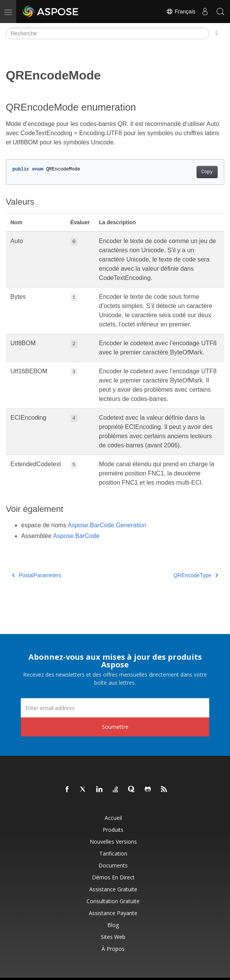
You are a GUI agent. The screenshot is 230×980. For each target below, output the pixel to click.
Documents (113, 865)
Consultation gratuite (113, 901)
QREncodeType (196, 575)
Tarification (113, 853)
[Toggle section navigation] (217, 33)
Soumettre (115, 727)
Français (181, 12)
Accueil (113, 818)
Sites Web (113, 937)
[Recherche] (107, 33)
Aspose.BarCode (76, 536)
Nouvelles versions (113, 842)
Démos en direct (113, 877)
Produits (113, 830)
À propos (113, 949)
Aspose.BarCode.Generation (107, 525)
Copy (207, 172)
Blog (113, 925)
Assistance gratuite (113, 889)
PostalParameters (37, 575)
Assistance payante (113, 913)
